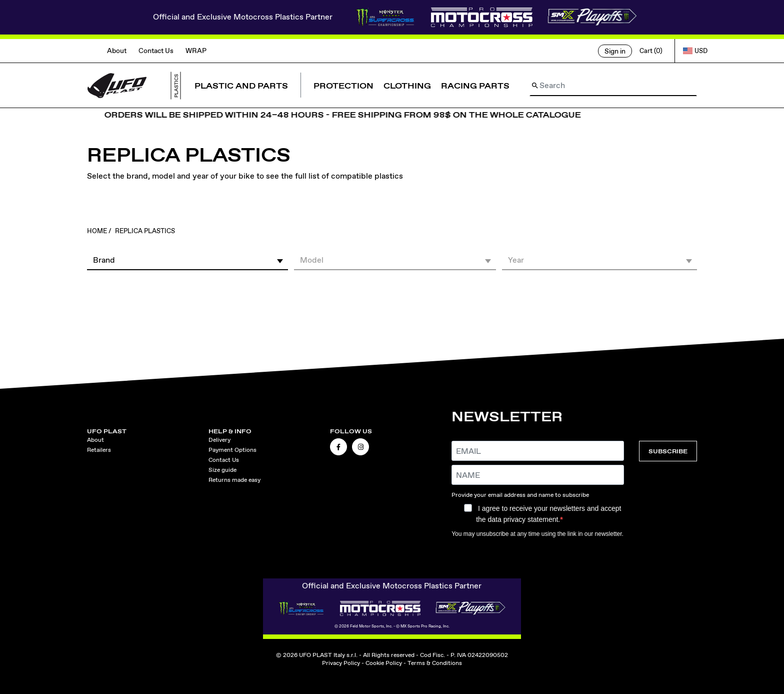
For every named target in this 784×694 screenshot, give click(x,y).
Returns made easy (234, 480)
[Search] (613, 86)
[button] (187, 260)
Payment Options (232, 450)
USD (695, 51)
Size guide (222, 470)
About (117, 51)
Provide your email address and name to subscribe (520, 495)
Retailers (99, 450)
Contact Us (156, 51)
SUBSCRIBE (668, 451)
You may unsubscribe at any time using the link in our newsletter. (537, 534)
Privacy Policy (341, 663)
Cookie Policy (384, 663)
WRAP (196, 51)
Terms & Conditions (435, 663)
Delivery (219, 440)
